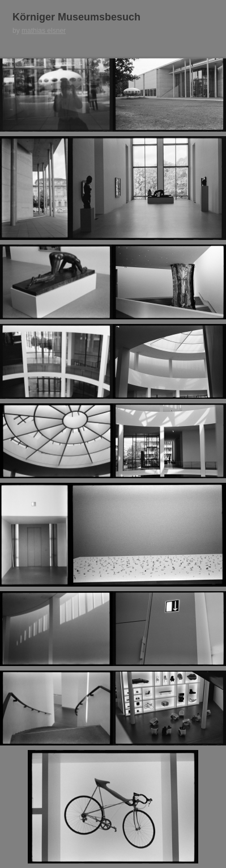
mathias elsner (44, 31)
